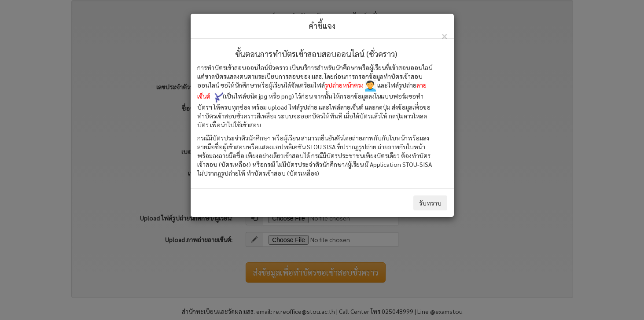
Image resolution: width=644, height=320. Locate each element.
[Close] (444, 35)
